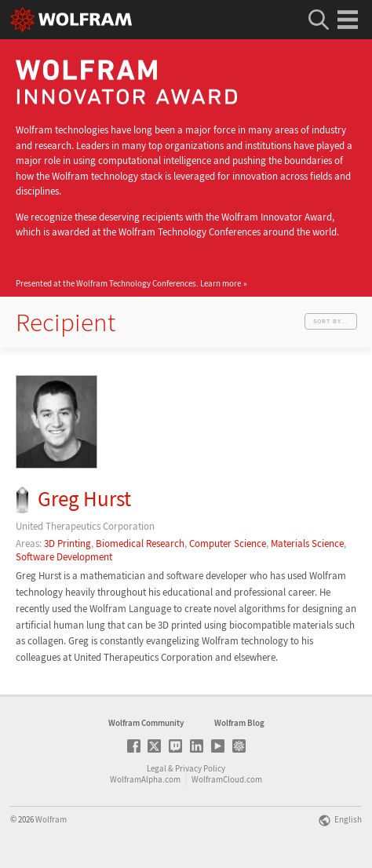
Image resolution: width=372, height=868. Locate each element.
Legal (157, 768)
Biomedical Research (140, 543)
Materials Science (307, 543)
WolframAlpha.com (145, 779)
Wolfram (51, 819)
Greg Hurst (84, 499)
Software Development (64, 557)
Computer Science (228, 543)
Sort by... (330, 321)
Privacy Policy (200, 768)
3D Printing (67, 543)
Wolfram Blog (239, 723)
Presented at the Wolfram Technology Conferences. (128, 283)
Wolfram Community (146, 723)
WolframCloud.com (227, 779)
